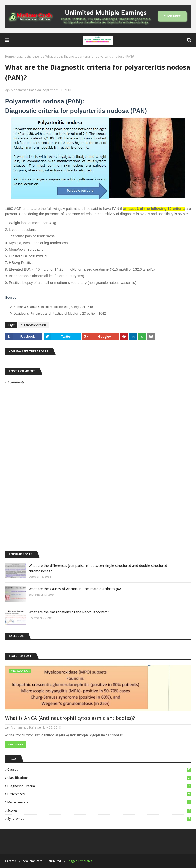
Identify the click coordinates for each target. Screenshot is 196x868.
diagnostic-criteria (29, 57)
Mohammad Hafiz (24, 90)
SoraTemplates (32, 861)
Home (9, 57)
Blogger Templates (79, 861)
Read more (15, 744)
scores (99, 810)
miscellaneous (99, 802)
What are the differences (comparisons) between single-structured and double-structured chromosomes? (98, 568)
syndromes (99, 819)
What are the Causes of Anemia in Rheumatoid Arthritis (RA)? (77, 589)
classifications (99, 778)
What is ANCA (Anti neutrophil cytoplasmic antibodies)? (70, 718)
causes (99, 770)
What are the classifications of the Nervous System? (69, 612)
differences (99, 794)
